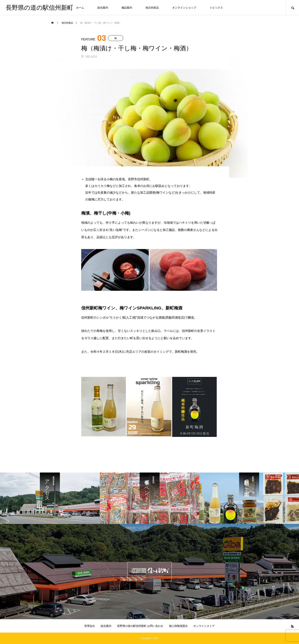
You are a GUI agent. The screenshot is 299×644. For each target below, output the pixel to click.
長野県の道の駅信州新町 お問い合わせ (140, 626)
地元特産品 (152, 8)
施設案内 (127, 8)
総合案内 (103, 8)
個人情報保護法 (178, 626)
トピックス (216, 8)
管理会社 (90, 626)
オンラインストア (204, 626)
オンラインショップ (184, 8)
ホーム (80, 8)
